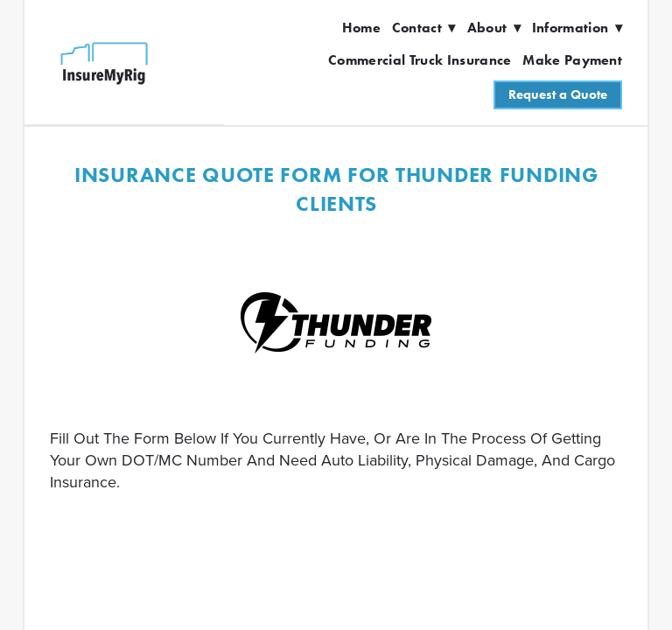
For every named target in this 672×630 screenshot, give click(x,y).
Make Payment (572, 60)
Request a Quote (558, 94)
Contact (424, 28)
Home (361, 28)
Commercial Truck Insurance (420, 60)
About (494, 28)
